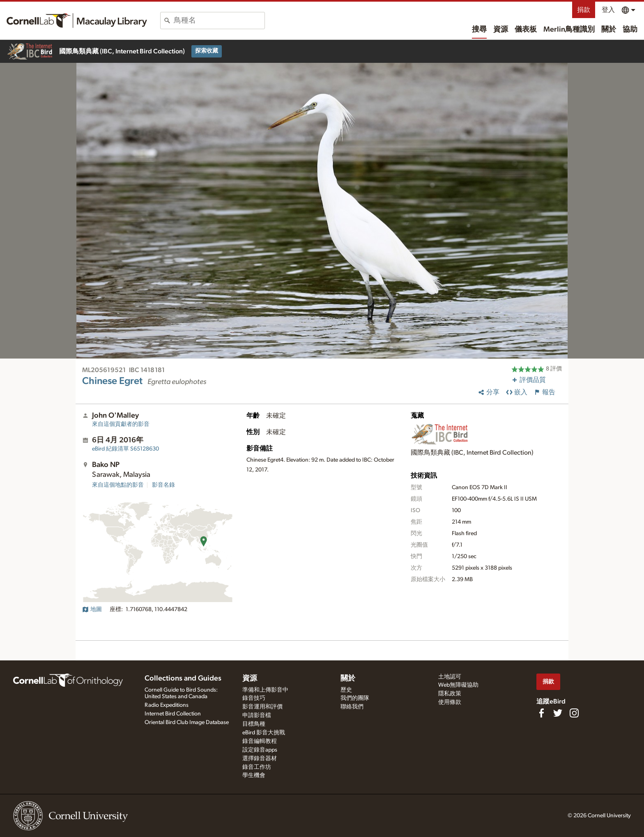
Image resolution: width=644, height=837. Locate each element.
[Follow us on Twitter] (558, 713)
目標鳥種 (254, 724)
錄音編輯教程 (260, 741)
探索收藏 (207, 51)
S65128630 (125, 449)
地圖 (92, 609)
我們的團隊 (355, 698)
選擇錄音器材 (260, 759)
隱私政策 (450, 694)
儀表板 (526, 30)
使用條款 (450, 702)
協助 (630, 30)
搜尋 (479, 30)
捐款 (584, 10)
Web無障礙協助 (458, 685)
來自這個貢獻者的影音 (121, 424)
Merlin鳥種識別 (569, 30)
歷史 (346, 690)
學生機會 (254, 775)
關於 (609, 30)
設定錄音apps (260, 750)
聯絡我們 (352, 707)
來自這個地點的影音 (118, 485)
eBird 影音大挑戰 (264, 733)
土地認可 (450, 677)
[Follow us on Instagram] (574, 713)
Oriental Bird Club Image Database (187, 722)
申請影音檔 (257, 715)
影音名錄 (163, 485)
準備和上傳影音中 (265, 690)
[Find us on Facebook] (541, 713)
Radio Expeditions (167, 705)
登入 (608, 10)
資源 (501, 30)
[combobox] (219, 21)
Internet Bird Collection (173, 714)
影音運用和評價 (262, 707)
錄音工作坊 (257, 767)
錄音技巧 (254, 698)
